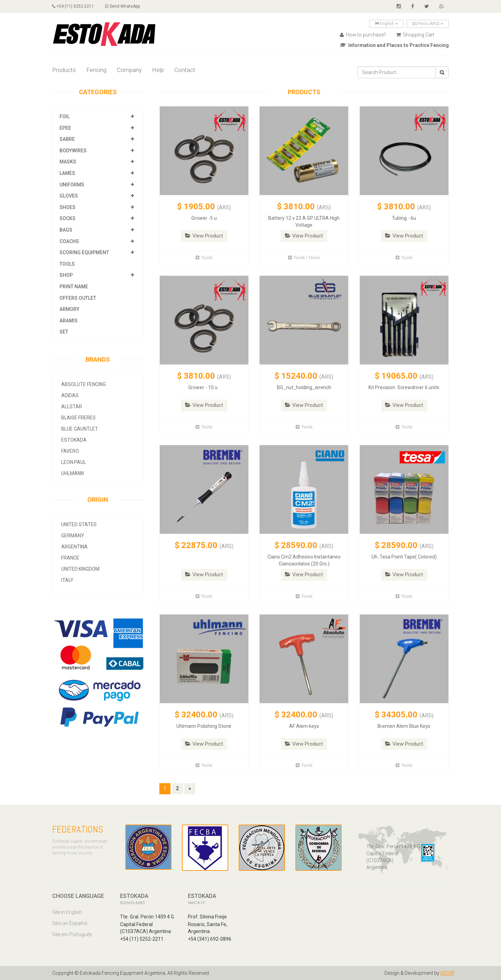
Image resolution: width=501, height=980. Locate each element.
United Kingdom (80, 569)
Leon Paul (74, 462)
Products (64, 70)
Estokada (74, 440)
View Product (204, 236)
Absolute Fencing (83, 384)
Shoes (67, 207)
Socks (67, 218)
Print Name (74, 287)
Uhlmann (73, 473)
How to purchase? (363, 35)
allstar (72, 407)
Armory (69, 309)
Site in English (67, 912)
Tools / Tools (304, 258)
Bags (66, 230)
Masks (68, 162)
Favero (70, 451)
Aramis (69, 321)
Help (158, 70)
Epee (66, 128)
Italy (67, 580)
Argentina (74, 547)
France (70, 558)
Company (129, 70)
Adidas (70, 395)
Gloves (69, 196)
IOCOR (447, 973)
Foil (65, 117)
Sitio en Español (70, 923)
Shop (66, 275)
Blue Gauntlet (80, 429)
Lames (67, 173)
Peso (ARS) (428, 24)
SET (64, 332)
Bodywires (73, 151)
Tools (67, 264)
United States (79, 524)
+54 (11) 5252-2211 (73, 6)
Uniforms (72, 185)
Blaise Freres (78, 418)
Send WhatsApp (122, 6)
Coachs (69, 241)
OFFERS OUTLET (78, 298)
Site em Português (72, 934)
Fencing (96, 70)
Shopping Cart (415, 35)
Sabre (67, 139)
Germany (73, 536)
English (386, 24)
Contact (185, 70)
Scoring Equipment (84, 252)
